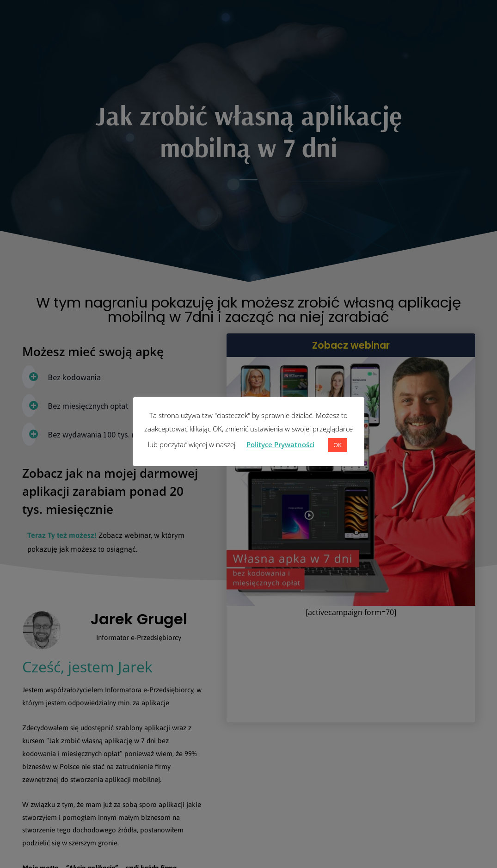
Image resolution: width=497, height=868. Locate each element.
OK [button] (337, 445)
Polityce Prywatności (280, 444)
